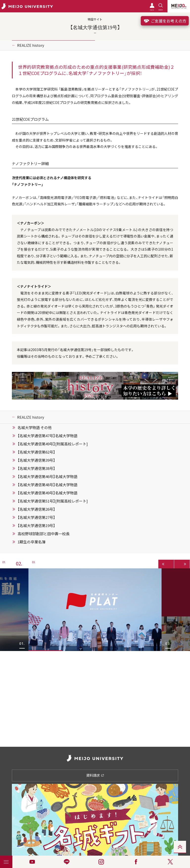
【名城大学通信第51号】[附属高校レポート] (53, 501)
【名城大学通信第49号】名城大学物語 (47, 493)
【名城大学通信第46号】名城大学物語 (47, 477)
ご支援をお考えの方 (165, 21)
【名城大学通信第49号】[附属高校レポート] (53, 444)
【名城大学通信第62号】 (36, 452)
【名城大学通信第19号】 (36, 526)
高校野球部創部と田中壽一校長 (44, 534)
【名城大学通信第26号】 (36, 509)
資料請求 (95, 775)
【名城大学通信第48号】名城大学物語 (47, 485)
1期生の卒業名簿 (32, 542)
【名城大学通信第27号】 (36, 517)
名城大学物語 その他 (35, 428)
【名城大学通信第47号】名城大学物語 (47, 436)
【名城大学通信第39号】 (36, 460)
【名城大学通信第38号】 (36, 468)
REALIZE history (31, 45)
